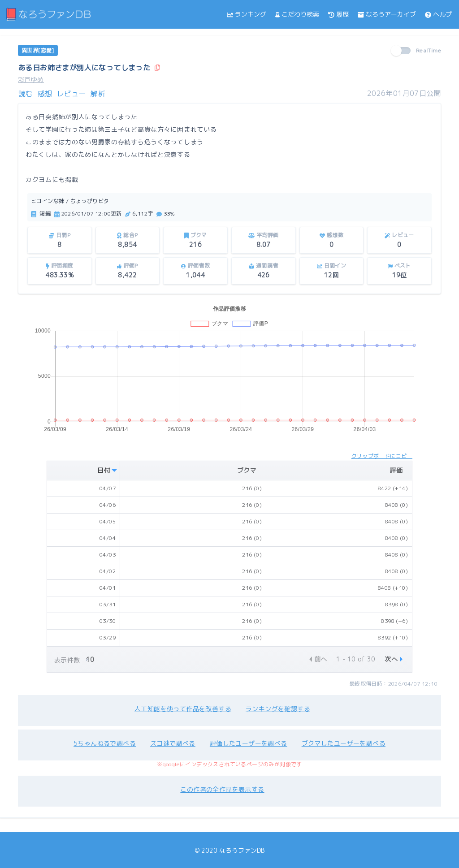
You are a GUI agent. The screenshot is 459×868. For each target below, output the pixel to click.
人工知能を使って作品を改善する (183, 709)
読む (26, 94)
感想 (45, 94)
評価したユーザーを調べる (249, 743)
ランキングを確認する (278, 709)
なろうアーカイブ (387, 14)
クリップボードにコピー (382, 456)
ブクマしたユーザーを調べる (344, 743)
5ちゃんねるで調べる (105, 743)
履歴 (338, 14)
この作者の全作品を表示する (222, 789)
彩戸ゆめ (31, 80)
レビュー (72, 94)
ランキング (247, 14)
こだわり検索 (297, 14)
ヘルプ (438, 14)
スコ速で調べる (173, 743)
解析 (98, 94)
